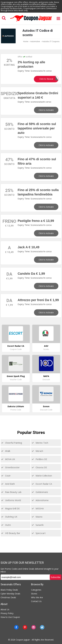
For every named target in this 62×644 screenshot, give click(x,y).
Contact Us (36, 601)
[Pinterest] (25, 627)
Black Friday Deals (9, 590)
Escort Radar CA (42, 484)
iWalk (6, 451)
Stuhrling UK (9, 517)
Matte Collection (42, 476)
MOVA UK (8, 459)
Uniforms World (11, 500)
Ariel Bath (8, 484)
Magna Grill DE (10, 508)
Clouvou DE (39, 467)
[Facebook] (16, 627)
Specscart (39, 533)
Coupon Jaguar (23, 640)
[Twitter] (42, 627)
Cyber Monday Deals (10, 594)
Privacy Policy (7, 613)
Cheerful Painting (12, 443)
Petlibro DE (39, 459)
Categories (36, 590)
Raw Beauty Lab (11, 492)
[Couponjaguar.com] (31, 21)
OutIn (6, 525)
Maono (37, 517)
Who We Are (37, 597)
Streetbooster (10, 467)
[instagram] (34, 627)
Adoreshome (40, 500)
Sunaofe (38, 525)
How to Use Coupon (10, 617)
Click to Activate (46, 110)
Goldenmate (40, 492)
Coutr (6, 476)
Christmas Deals (8, 597)
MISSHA (38, 508)
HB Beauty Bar (11, 533)
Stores (34, 594)
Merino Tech (40, 443)
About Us (5, 609)
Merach (37, 451)
